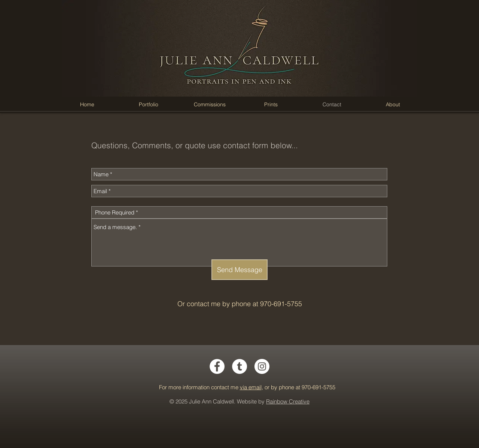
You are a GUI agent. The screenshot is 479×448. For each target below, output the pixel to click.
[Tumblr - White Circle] (239, 366)
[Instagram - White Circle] (262, 366)
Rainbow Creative (288, 401)
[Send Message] (239, 270)
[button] (149, 105)
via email (251, 387)
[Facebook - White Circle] (217, 366)
